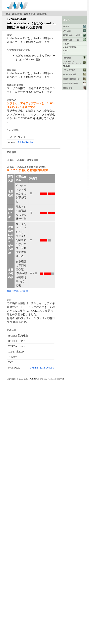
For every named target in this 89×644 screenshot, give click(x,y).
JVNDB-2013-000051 (42, 368)
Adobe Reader (25, 142)
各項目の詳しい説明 (17, 291)
